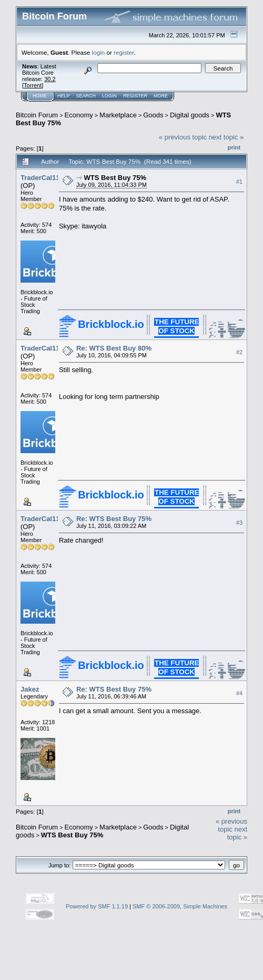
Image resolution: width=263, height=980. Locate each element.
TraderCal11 (40, 178)
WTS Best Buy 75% (115, 178)
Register (135, 96)
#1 (239, 182)
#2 (239, 352)
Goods (153, 115)
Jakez (30, 689)
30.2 (50, 79)
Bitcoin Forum (37, 115)
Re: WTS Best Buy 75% (114, 519)
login (99, 52)
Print (234, 147)
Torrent (33, 85)
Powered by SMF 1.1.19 (97, 906)
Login (109, 96)
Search (86, 96)
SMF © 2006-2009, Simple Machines (180, 906)
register (124, 52)
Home (40, 96)
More (161, 96)
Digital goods (190, 115)
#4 (239, 693)
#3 (239, 523)
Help (64, 96)
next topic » (226, 137)
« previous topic (183, 137)
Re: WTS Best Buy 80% (114, 348)
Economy (79, 115)
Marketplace (118, 115)
